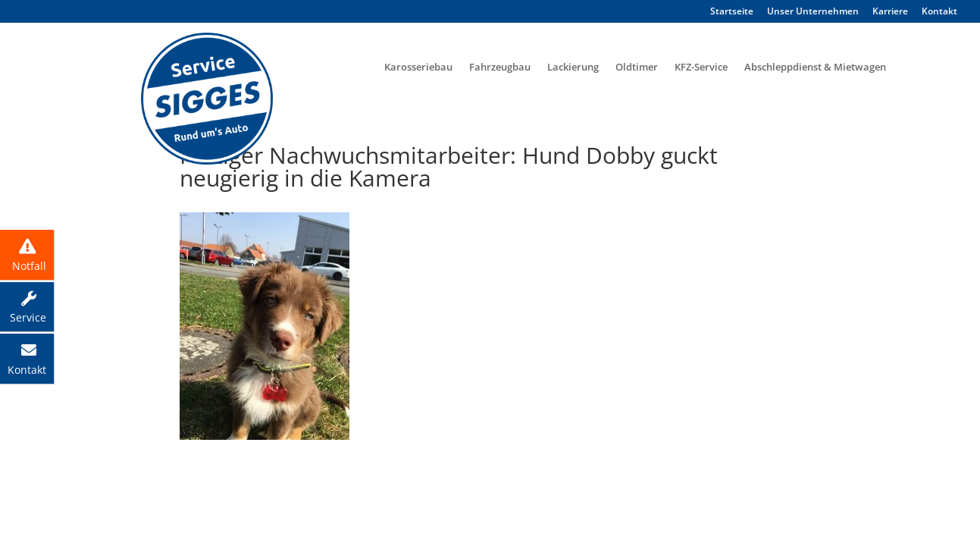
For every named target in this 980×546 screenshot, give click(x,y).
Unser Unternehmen (813, 11)
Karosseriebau (418, 67)
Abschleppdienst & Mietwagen (815, 67)
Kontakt (939, 11)
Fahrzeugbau (500, 67)
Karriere (890, 11)
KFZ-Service (701, 67)
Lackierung (573, 67)
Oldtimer (637, 67)
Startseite (732, 11)
